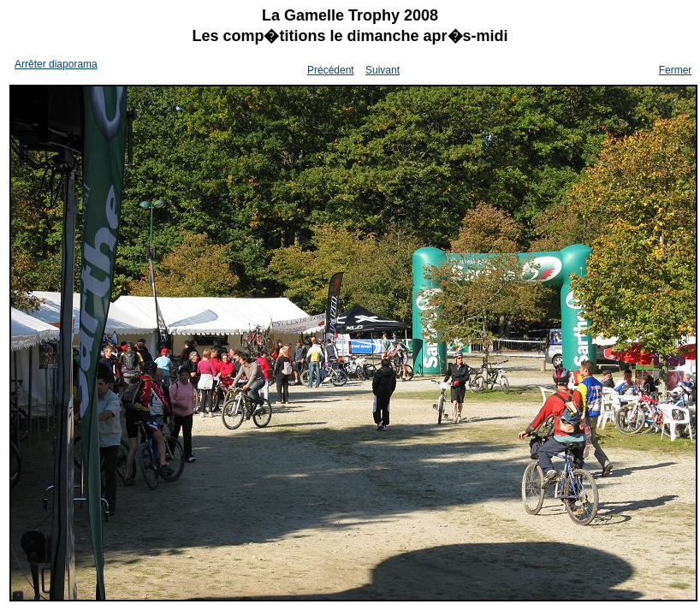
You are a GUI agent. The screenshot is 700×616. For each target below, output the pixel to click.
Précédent (331, 70)
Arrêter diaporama (56, 64)
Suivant (383, 70)
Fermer (676, 70)
